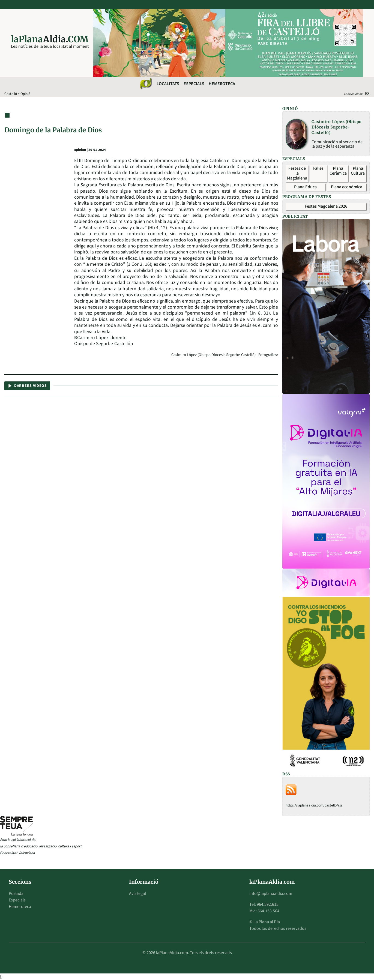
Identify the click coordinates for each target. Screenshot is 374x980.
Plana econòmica (347, 187)
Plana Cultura (358, 171)
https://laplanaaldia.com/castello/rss (314, 805)
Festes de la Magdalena (297, 173)
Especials (194, 84)
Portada (16, 894)
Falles (318, 168)
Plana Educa (305, 187)
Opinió (25, 94)
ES (367, 94)
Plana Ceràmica (338, 171)
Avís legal (137, 894)
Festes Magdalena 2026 (326, 206)
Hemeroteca (222, 84)
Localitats (168, 84)
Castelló (11, 94)
